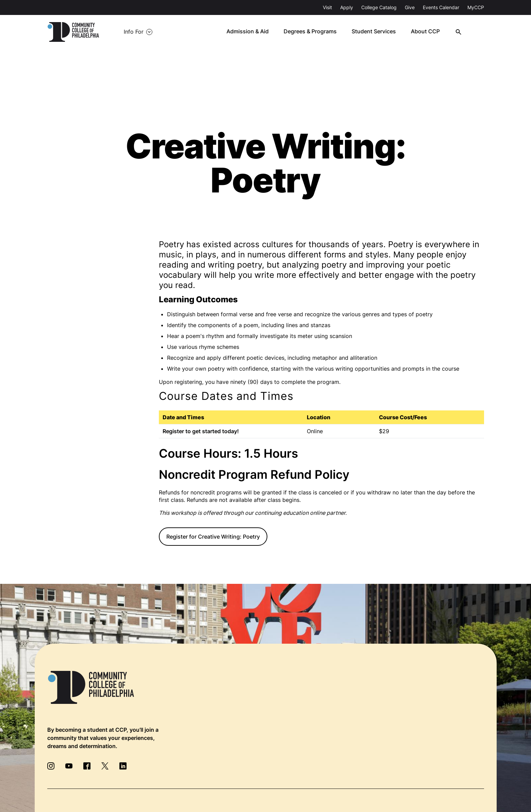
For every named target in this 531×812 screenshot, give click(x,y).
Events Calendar (441, 7)
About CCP (429, 32)
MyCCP (476, 7)
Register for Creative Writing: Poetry (213, 537)
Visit (327, 7)
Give (410, 7)
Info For (131, 32)
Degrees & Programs (315, 32)
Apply (347, 7)
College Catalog (379, 7)
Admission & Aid (253, 32)
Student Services (378, 32)
